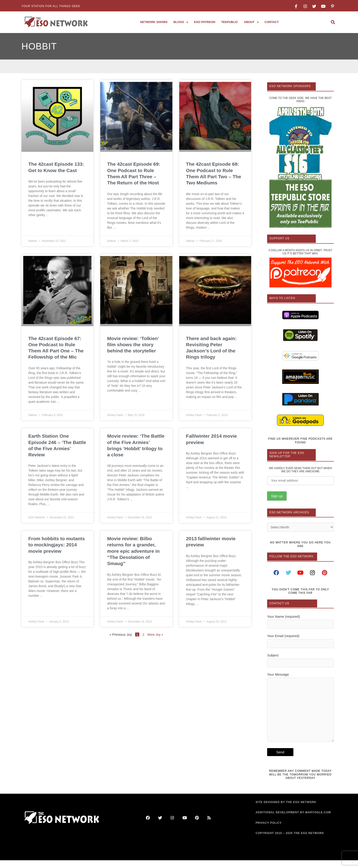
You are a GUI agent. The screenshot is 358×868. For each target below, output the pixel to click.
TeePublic (230, 22)
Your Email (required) (300, 643)
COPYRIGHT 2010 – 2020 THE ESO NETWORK (290, 841)
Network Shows (154, 22)
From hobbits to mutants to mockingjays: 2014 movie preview (57, 545)
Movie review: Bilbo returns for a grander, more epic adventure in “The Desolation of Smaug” (133, 551)
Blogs (181, 22)
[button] (333, 22)
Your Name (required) (300, 623)
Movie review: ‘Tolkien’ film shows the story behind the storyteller (133, 345)
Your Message (300, 714)
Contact (272, 22)
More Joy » (155, 634)
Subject (300, 663)
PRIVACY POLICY (269, 831)
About (251, 22)
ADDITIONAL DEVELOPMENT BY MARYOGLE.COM (293, 820)
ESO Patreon (205, 22)
